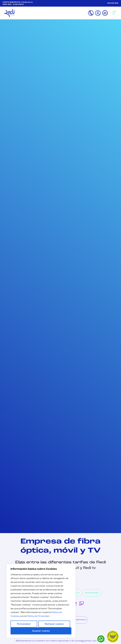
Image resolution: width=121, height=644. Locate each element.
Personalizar (24, 624)
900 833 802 (113, 3)
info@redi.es (27, 2)
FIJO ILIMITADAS (78, 620)
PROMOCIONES (92, 593)
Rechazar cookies (54, 624)
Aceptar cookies (41, 631)
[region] (41, 601)
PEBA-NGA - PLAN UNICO (13, 4)
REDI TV (76, 593)
